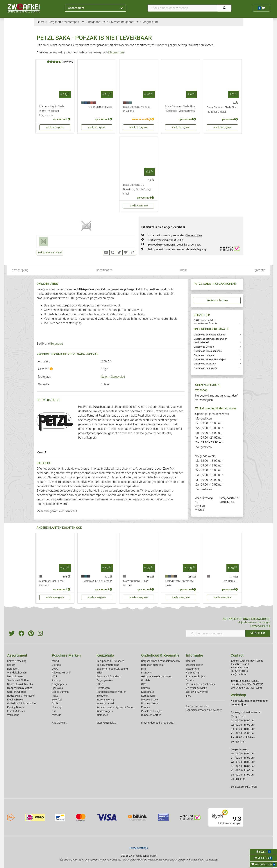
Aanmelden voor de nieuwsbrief (204, 710)
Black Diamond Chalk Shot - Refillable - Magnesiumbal (180, 109)
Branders (146, 673)
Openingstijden (195, 665)
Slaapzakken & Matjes (20, 688)
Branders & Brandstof (109, 676)
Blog (189, 696)
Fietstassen (103, 688)
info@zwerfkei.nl (229, 498)
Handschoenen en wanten (111, 692)
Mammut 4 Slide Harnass (98, 581)
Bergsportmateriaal (152, 665)
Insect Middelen (16, 711)
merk (184, 270)
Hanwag (57, 707)
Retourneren (193, 669)
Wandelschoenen (17, 673)
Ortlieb (56, 703)
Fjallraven (57, 688)
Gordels (146, 680)
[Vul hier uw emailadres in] (216, 633)
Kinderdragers (105, 711)
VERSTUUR (258, 633)
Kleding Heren (15, 700)
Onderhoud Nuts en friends (208, 351)
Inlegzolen (102, 696)
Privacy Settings (139, 848)
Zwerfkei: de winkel (197, 688)
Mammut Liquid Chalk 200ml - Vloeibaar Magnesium (52, 111)
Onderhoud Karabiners (205, 368)
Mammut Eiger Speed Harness (51, 583)
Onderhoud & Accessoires (22, 703)
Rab (54, 711)
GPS (144, 684)
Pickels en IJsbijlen (152, 711)
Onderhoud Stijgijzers (205, 364)
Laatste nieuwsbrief (197, 706)
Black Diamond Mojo (100, 107)
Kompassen (148, 696)
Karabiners (147, 692)
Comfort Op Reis (17, 692)
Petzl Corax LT (230, 581)
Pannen (146, 707)
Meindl (56, 661)
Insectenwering (105, 700)
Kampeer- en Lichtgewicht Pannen (116, 707)
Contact (191, 661)
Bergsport (57, 344)
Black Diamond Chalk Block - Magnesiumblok (222, 110)
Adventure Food (61, 673)
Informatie (195, 655)
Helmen (145, 688)
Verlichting (13, 715)
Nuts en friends (150, 703)
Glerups (56, 665)
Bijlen (100, 673)
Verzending (192, 673)
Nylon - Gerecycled (113, 377)
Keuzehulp (105, 655)
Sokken (11, 665)
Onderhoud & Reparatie (160, 655)
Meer (41, 452)
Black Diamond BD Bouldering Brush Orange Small (137, 189)
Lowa (55, 669)
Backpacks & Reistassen (110, 661)
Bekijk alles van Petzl (50, 253)
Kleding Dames (16, 707)
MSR (54, 676)
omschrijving (20, 270)
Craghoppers (59, 684)
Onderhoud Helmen (204, 355)
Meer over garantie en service (57, 511)
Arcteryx (57, 680)
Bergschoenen (15, 676)
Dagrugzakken (105, 680)
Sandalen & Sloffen (18, 680)
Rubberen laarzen (151, 715)
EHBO (100, 684)
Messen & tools (150, 700)
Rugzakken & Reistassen (21, 696)
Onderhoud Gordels (204, 347)
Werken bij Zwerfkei (197, 692)
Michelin (57, 715)
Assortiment (95, 8)
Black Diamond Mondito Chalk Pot (137, 109)
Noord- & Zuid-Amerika (20, 684)
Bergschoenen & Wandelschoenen (160, 661)
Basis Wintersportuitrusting (112, 669)
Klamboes (102, 715)
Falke (55, 696)
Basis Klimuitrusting (108, 665)
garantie (260, 270)
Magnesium (116, 52)
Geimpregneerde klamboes (156, 676)
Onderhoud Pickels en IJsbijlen (210, 359)
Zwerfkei (57, 700)
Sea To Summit (60, 692)
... (82, 22)
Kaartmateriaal (105, 703)
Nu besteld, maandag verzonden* (175, 235)
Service (190, 680)
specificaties (104, 270)
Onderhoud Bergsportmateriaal (210, 335)
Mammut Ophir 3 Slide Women (136, 583)
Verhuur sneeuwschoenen (201, 684)
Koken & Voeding (17, 661)
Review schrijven (217, 300)
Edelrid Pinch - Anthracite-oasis (180, 583)
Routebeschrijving (196, 676)
